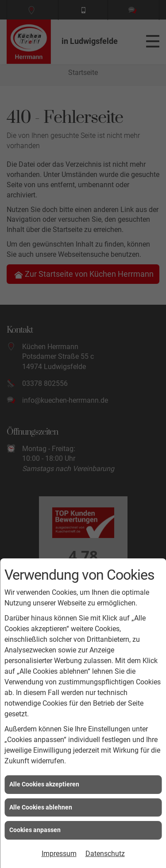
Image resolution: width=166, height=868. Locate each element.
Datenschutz (105, 854)
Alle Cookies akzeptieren (44, 784)
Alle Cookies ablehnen (41, 807)
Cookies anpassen (35, 830)
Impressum (59, 854)
